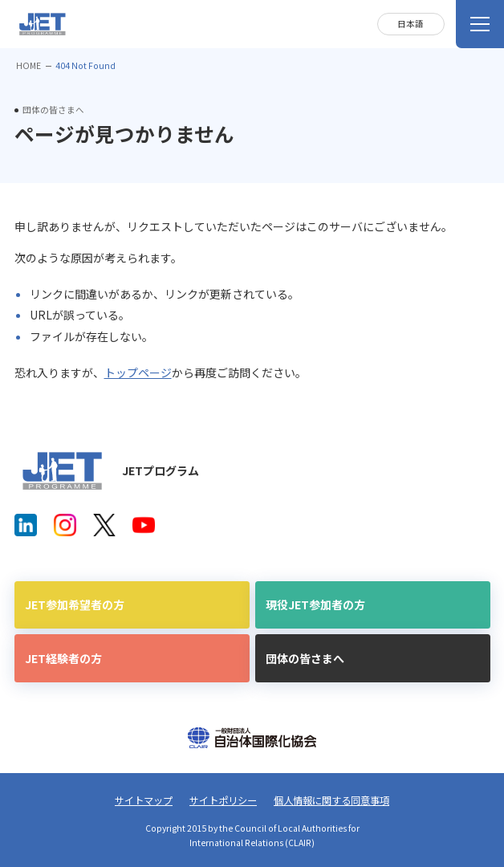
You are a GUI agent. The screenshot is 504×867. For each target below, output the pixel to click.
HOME (28, 65)
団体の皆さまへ (305, 658)
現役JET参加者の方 (315, 604)
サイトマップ (144, 800)
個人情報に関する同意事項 (331, 800)
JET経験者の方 (63, 658)
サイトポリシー (223, 800)
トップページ (138, 372)
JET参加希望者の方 (75, 604)
